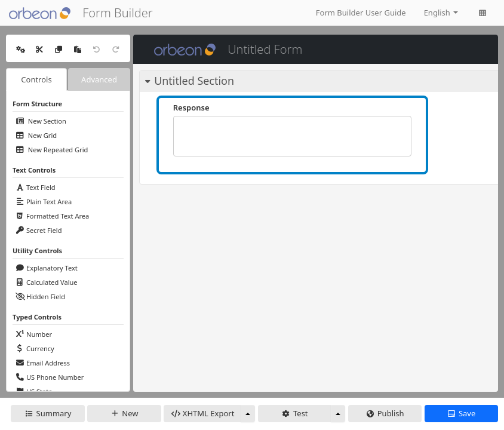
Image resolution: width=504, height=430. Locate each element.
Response (191, 107)
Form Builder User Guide (361, 13)
